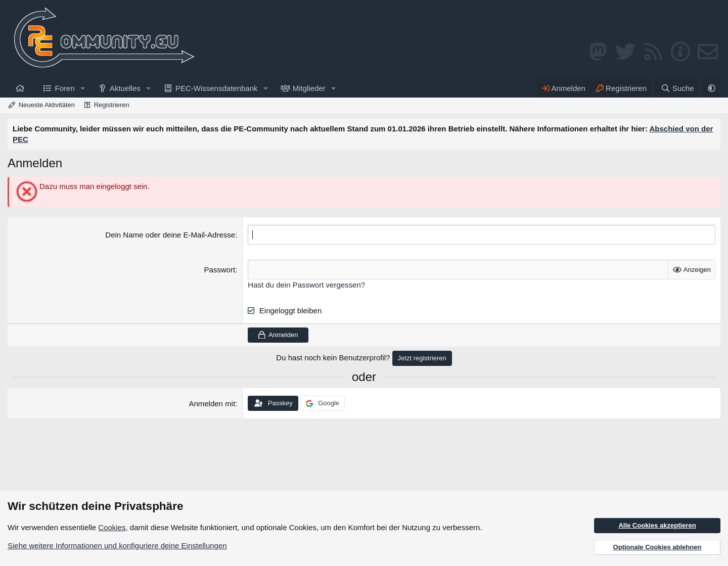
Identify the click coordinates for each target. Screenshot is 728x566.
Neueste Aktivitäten (47, 105)
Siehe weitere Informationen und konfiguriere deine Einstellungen (117, 546)
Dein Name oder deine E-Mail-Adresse (170, 235)
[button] (83, 88)
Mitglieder (309, 88)
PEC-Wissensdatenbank (217, 88)
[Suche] (677, 88)
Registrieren (112, 105)
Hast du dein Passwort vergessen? (306, 285)
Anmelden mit (212, 404)
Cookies (112, 527)
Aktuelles (125, 88)
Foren (65, 88)
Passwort (219, 270)
